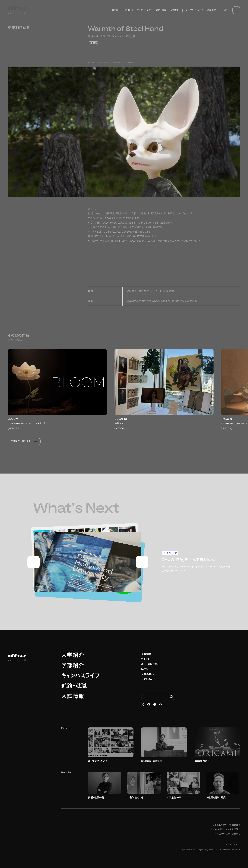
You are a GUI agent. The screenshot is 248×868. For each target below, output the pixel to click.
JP (225, 10)
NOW (145, 669)
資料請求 (146, 654)
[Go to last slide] (34, 562)
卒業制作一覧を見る (24, 441)
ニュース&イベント (151, 664)
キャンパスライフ (80, 676)
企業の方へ (147, 674)
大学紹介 (73, 656)
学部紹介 (73, 666)
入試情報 (73, 697)
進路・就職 (74, 687)
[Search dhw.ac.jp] (158, 697)
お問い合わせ (149, 680)
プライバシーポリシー (232, 845)
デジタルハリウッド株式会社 (226, 825)
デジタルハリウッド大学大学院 (225, 830)
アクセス (146, 659)
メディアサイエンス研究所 (227, 834)
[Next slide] (142, 562)
